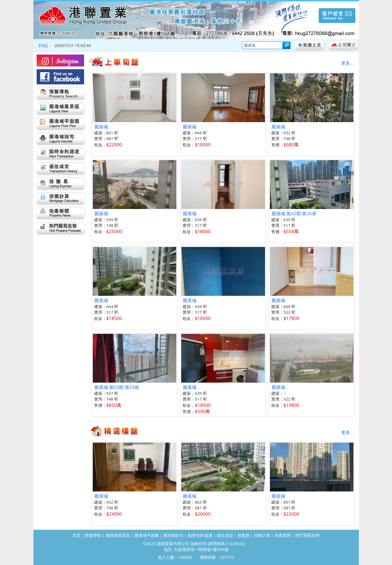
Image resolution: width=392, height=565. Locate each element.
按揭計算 (262, 535)
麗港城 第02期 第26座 (294, 213)
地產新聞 (283, 535)
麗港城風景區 (118, 535)
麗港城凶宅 (173, 535)
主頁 (77, 535)
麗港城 (101, 127)
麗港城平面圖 (146, 535)
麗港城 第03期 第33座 (117, 387)
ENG (44, 45)
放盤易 (243, 535)
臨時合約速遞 (200, 535)
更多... (347, 63)
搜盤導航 (93, 535)
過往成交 (225, 535)
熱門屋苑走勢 (307, 535)
